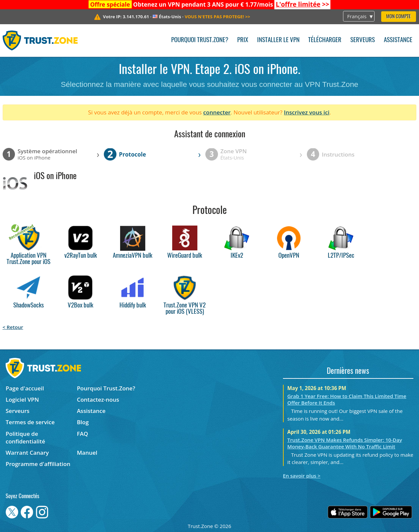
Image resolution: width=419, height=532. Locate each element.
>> (302, 4)
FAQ (83, 434)
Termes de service (30, 422)
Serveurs (363, 40)
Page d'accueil (25, 388)
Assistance (398, 40)
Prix (243, 40)
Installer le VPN (278, 40)
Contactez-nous (98, 399)
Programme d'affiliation (38, 464)
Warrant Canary (27, 453)
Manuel (87, 453)
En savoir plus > (302, 476)
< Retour (13, 327)
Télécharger (325, 40)
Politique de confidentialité (25, 437)
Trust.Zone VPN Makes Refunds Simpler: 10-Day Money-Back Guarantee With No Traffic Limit (345, 443)
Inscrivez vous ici (307, 112)
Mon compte (398, 17)
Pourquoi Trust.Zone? (200, 40)
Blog (83, 422)
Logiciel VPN (22, 399)
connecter (217, 112)
